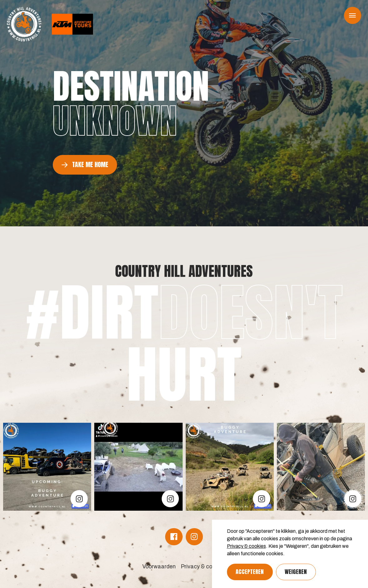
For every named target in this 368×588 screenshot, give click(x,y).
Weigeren (296, 572)
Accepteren (250, 572)
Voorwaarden (159, 566)
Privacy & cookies (246, 546)
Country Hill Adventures (184, 271)
